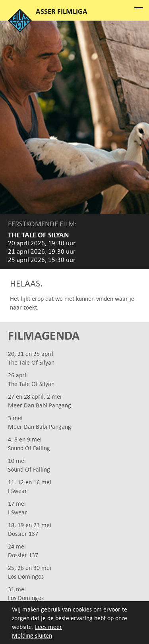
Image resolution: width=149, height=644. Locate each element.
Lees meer (48, 627)
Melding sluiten (32, 635)
